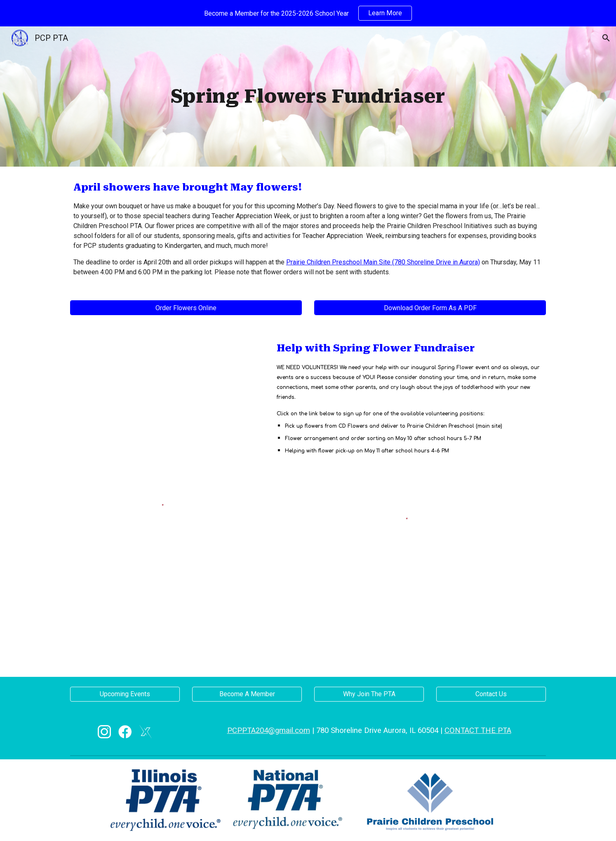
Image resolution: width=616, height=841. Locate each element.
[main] (308, 97)
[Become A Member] (247, 694)
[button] (606, 38)
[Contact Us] (491, 694)
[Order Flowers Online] (186, 308)
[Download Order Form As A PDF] (430, 308)
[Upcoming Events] (125, 694)
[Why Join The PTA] (369, 694)
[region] (308, 13)
